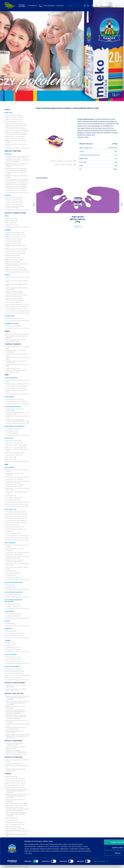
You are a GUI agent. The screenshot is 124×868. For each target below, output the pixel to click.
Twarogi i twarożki (13, 344)
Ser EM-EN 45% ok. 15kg (13, 657)
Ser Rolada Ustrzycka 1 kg (13, 616)
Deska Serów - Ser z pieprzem (14, 479)
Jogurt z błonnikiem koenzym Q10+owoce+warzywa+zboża (14, 292)
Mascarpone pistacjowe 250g (14, 443)
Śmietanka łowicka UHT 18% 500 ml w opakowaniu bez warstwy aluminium (17, 184)
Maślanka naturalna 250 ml (13, 241)
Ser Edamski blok (11, 587)
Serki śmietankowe (11, 378)
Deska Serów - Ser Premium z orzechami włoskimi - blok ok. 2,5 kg (17, 482)
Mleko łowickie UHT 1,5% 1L (14, 119)
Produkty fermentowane (15, 213)
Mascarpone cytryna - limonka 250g (16, 447)
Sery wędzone (10, 611)
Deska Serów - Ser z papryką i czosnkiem (17, 477)
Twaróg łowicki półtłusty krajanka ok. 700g (16, 371)
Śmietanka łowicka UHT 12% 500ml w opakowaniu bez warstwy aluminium (17, 187)
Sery (6, 464)
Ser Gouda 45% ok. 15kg (13, 661)
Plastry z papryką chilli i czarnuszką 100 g (15, 744)
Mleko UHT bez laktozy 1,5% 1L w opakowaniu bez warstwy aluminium (16, 128)
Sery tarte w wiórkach (12, 666)
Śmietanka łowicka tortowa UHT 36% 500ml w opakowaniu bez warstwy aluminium (17, 165)
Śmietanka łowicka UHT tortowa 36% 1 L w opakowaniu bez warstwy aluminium (18, 157)
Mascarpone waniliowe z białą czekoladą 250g (17, 450)
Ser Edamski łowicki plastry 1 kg (15, 527)
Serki (7, 375)
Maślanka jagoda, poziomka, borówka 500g (16, 246)
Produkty (54, 6)
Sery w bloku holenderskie (14, 582)
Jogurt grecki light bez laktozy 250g (16, 309)
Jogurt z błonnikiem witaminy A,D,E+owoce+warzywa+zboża (15, 299)
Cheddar (8, 640)
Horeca (8, 774)
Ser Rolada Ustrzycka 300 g (14, 614)
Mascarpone (9, 438)
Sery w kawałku (10, 543)
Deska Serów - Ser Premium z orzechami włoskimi (17, 470)
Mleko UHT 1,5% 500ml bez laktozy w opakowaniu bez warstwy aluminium (17, 134)
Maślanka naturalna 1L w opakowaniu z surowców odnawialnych (17, 265)
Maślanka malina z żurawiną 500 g (15, 237)
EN (120, 5)
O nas (62, 6)
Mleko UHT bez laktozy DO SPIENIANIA (17, 131)
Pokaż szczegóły (100, 864)
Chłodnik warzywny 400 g (13, 326)
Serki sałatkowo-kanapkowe (15, 426)
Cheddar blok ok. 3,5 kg (13, 647)
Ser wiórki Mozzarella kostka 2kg (15, 633)
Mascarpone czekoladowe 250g (15, 453)
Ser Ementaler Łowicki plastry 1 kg (16, 529)
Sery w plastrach (10, 509)
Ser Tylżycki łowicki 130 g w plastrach (17, 516)
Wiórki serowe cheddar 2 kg (14, 649)
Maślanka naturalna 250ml (13, 243)
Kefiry (7, 216)
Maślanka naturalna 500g (13, 262)
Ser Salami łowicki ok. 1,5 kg (14, 606)
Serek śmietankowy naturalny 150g (16, 388)
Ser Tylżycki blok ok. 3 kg (13, 604)
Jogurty (7, 275)
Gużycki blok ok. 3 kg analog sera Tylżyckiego (16, 690)
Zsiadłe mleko (10, 316)
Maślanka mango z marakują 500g (15, 251)
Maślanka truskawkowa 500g (14, 260)
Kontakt (83, 6)
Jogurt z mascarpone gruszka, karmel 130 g (18, 278)
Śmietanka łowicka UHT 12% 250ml (16, 190)
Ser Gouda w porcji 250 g (13, 573)
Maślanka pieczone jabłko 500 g (15, 232)
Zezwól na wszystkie (108, 845)
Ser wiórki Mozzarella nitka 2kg (15, 635)
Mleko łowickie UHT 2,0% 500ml (15, 139)
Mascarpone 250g (11, 457)
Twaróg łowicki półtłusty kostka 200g (16, 362)
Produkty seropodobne (15, 683)
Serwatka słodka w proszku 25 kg (17, 766)
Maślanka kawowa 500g (13, 255)
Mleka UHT (9, 112)
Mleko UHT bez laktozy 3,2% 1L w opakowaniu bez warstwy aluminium (16, 124)
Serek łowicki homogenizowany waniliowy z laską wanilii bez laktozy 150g (18, 420)
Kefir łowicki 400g (11, 223)
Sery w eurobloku (11, 654)
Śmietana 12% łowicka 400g (14, 204)
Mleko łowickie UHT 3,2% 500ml (15, 136)
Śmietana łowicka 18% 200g (14, 198)
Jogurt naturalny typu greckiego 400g (17, 306)
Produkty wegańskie (13, 741)
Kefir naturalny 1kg (11, 218)
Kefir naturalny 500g (12, 220)
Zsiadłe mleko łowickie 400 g (14, 318)
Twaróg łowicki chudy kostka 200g (17, 365)
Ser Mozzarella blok (11, 631)
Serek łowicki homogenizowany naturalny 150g (18, 417)
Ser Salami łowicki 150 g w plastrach (16, 518)
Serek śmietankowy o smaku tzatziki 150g (18, 384)
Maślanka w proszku (13, 764)
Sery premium (10, 467)
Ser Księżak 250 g (11, 496)
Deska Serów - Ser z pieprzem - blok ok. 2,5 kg (17, 493)
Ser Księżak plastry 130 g (13, 500)
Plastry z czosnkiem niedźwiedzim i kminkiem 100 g (16, 751)
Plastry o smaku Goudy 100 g (16, 754)
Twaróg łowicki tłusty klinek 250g (17, 348)
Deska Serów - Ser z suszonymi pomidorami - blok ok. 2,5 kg (15, 485)
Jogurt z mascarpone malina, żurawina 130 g (17, 285)
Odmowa (108, 856)
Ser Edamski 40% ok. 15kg (13, 659)
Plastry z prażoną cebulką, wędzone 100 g (16, 748)
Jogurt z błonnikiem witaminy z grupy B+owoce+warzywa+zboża (16, 296)
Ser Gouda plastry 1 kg (12, 525)
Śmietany (8, 195)
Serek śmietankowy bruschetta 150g (16, 386)
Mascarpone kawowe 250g (14, 441)
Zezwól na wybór (108, 851)
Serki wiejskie (9, 397)
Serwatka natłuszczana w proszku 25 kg (17, 148)
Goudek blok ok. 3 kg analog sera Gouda (16, 686)
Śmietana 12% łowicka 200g (14, 202)
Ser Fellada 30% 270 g (12, 433)
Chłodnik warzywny (12, 323)
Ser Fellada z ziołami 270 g (13, 429)
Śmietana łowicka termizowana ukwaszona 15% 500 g (15, 207)
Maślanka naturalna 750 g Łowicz (15, 267)
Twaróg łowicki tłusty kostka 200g (18, 358)
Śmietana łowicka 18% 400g (14, 200)
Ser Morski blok (10, 623)
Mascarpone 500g (11, 459)
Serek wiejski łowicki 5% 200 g (15, 399)
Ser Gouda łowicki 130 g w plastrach (16, 512)
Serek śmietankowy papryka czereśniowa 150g (18, 381)
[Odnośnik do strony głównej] (6, 5)
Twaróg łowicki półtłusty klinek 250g (16, 351)
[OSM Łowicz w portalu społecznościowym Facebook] (112, 6)
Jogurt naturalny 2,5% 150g (14, 302)
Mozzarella (9, 628)
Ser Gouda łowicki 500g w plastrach (16, 522)
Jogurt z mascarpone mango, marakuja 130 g (17, 281)
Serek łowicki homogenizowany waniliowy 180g (15, 410)
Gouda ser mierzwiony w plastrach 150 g (17, 502)
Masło (7, 331)
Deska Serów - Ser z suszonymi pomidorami (15, 474)
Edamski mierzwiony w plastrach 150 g (17, 504)
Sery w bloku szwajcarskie (14, 592)
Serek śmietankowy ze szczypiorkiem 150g (16, 391)
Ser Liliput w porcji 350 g (13, 577)
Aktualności (72, 6)
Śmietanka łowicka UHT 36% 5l (17, 803)
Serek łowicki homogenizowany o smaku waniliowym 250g (17, 413)
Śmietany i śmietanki (13, 151)
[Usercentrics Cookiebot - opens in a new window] (12, 864)
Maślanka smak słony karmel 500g (16, 253)
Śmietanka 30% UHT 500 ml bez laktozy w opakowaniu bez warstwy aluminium (17, 180)
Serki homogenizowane (13, 406)
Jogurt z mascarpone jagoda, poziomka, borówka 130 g (17, 289)
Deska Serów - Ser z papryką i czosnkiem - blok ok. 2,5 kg (18, 489)
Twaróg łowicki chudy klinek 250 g (17, 355)
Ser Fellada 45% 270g (12, 431)
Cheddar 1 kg (10, 531)
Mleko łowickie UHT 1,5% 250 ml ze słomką (16, 145)
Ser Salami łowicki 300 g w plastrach (16, 520)
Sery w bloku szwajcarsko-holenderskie (14, 600)
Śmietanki (8, 154)
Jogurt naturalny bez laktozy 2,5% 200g (17, 304)
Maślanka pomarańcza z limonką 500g (16, 249)
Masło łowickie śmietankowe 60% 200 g (17, 337)
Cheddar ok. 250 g (11, 575)
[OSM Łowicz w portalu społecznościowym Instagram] (109, 6)
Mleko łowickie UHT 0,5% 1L (14, 122)
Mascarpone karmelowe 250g (14, 455)
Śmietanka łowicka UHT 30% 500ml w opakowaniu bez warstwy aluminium (17, 169)
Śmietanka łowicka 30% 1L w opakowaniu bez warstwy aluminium (18, 161)
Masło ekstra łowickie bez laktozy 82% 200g (16, 340)
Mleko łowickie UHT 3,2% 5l (16, 779)
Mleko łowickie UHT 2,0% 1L (14, 117)
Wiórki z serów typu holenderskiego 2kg (17, 675)
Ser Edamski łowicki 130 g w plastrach (17, 514)
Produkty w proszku (14, 757)
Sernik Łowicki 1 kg (13, 368)
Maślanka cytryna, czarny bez (14, 239)
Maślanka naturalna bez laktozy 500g (16, 270)
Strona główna (41, 6)
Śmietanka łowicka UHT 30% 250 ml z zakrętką (17, 176)
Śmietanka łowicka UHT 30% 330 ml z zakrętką (17, 173)
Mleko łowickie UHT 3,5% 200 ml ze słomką (16, 141)
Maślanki (8, 230)
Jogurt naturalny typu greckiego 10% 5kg (18, 311)
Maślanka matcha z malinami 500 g (16, 235)
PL (117, 5)
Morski (7, 621)
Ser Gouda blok (10, 585)
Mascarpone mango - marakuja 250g (16, 445)
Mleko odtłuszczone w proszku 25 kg (18, 761)
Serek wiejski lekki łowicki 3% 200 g (16, 401)
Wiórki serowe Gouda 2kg (13, 669)
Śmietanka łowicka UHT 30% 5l (17, 805)
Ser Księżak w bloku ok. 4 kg (14, 498)
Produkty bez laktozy (14, 693)
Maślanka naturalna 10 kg (13, 257)
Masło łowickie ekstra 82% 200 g (18, 334)
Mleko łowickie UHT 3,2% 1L (14, 115)
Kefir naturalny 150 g (12, 225)
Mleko (7, 110)
